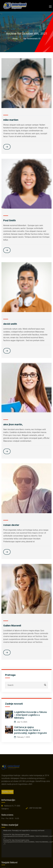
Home (16, 39)
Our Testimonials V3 (32, 39)
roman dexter (11, 525)
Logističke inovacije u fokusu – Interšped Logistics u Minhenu (31, 715)
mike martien (11, 120)
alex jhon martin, (13, 424)
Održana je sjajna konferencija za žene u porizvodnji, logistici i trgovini (30, 730)
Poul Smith (9, 220)
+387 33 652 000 (35, 809)
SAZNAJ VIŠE (8, 793)
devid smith (10, 324)
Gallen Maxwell (12, 626)
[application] (26, 845)
